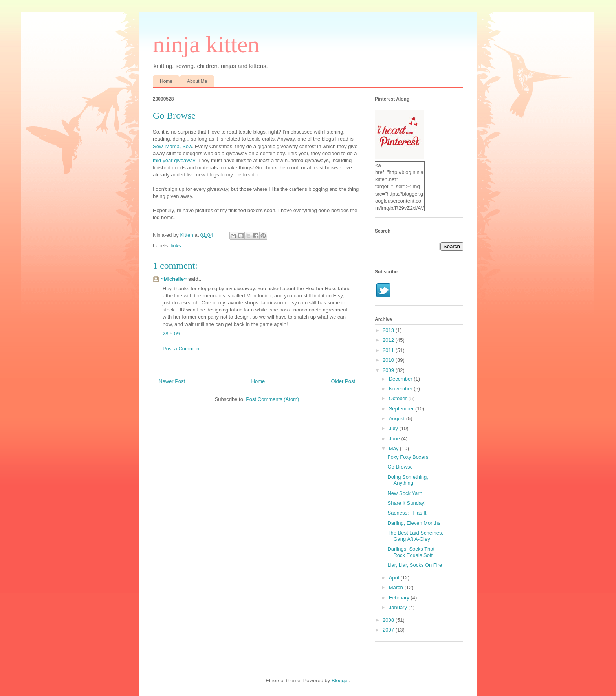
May (394, 448)
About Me (197, 81)
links (176, 246)
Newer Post (172, 381)
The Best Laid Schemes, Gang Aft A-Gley (415, 536)
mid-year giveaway (174, 160)
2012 (389, 340)
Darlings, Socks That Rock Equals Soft (411, 552)
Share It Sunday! (406, 503)
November (401, 389)
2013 (389, 330)
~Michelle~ (174, 279)
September (402, 409)
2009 (389, 370)
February (400, 598)
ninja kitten (206, 44)
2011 (389, 350)
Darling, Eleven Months (414, 523)
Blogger (340, 680)
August (398, 419)
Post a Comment (182, 349)
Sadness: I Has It (407, 513)
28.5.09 (171, 334)
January (399, 607)
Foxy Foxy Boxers (408, 457)
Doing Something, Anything (408, 480)
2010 (389, 360)
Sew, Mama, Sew (172, 146)
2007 (389, 630)
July (394, 428)
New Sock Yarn (405, 493)
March (397, 587)
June (395, 439)
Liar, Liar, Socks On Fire (415, 565)
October (399, 398)
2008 (389, 620)
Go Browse (400, 467)
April (395, 578)
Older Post (343, 381)
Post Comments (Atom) (272, 399)
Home (166, 81)
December (401, 379)
